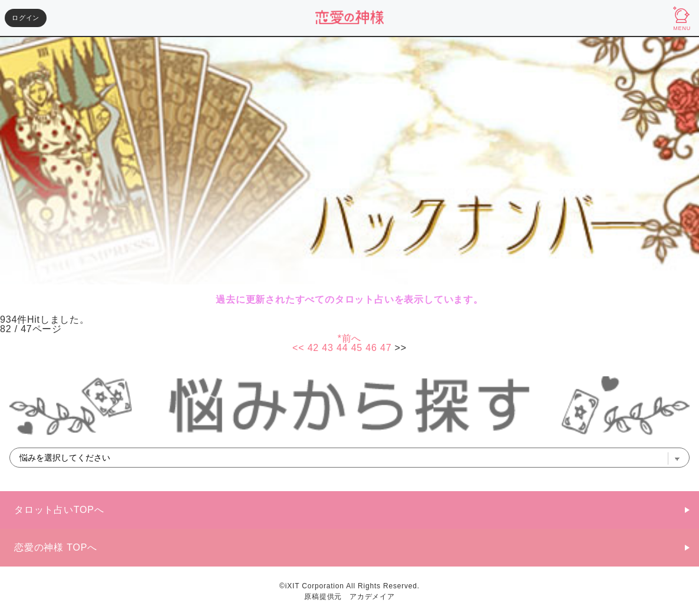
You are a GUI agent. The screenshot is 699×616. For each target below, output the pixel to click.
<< (298, 348)
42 (313, 348)
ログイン (26, 18)
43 (327, 348)
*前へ (350, 338)
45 (357, 348)
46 (371, 348)
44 (342, 348)
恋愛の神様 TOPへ (56, 547)
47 (386, 348)
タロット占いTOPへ (59, 510)
